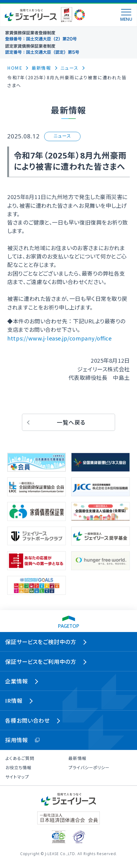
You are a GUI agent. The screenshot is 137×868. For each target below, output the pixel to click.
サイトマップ (17, 777)
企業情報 (17, 681)
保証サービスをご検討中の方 (41, 642)
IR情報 (14, 700)
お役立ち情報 (18, 767)
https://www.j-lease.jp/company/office (59, 338)
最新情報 (78, 758)
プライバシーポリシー (89, 767)
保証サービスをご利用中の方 (41, 661)
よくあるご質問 (20, 758)
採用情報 (17, 740)
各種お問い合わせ (27, 720)
